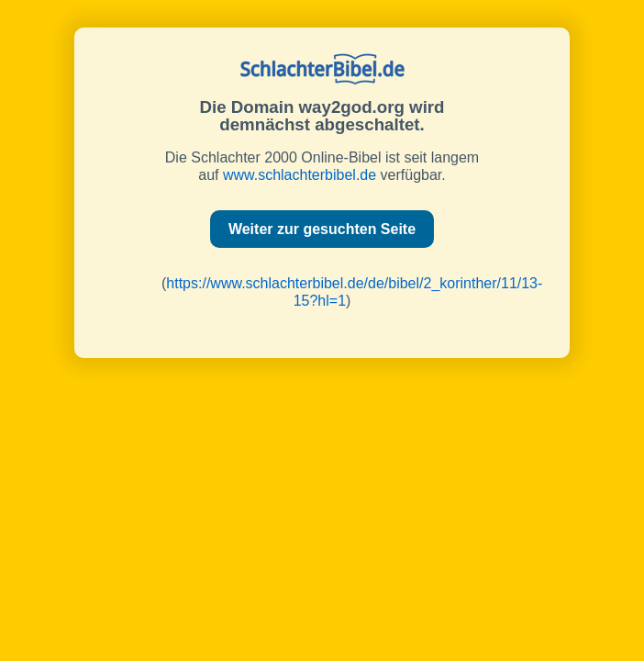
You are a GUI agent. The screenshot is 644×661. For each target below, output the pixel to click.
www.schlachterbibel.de (300, 175)
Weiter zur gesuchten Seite (322, 229)
